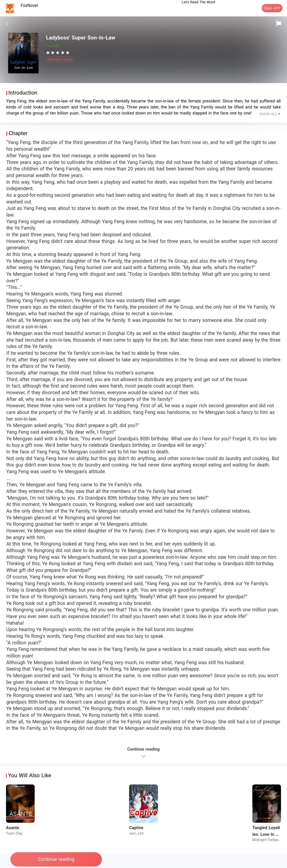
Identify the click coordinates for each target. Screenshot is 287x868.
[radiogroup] (58, 53)
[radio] (49, 53)
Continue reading (56, 859)
